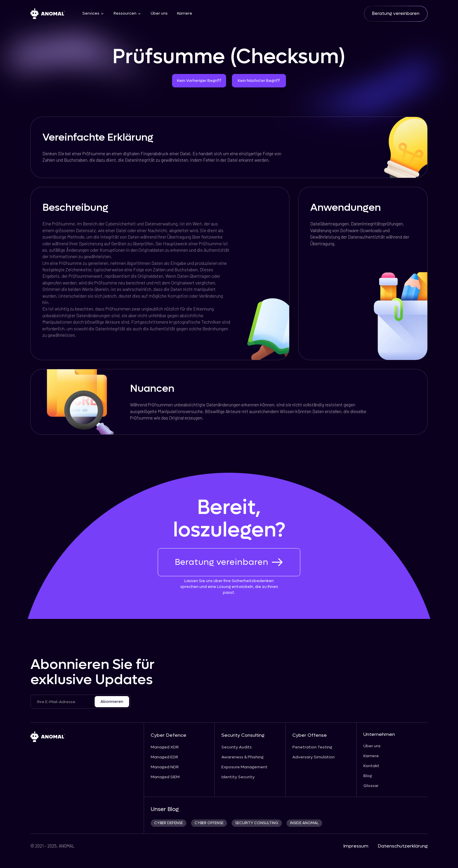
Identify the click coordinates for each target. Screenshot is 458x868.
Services (91, 13)
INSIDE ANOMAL (304, 823)
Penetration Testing (312, 747)
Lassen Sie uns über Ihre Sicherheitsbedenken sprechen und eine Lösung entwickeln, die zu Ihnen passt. (229, 587)
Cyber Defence (169, 735)
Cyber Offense (310, 735)
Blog (368, 776)
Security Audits (237, 747)
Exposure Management (244, 767)
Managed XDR (165, 747)
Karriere (185, 13)
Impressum (356, 846)
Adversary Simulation (314, 757)
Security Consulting (243, 735)
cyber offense (209, 823)
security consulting (257, 823)
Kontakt (371, 766)
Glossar (371, 786)
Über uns (159, 13)
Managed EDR (164, 757)
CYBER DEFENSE (169, 823)
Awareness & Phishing (242, 757)
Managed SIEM (165, 777)
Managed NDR (165, 767)
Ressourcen (125, 13)
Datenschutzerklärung (403, 846)
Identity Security (238, 777)
